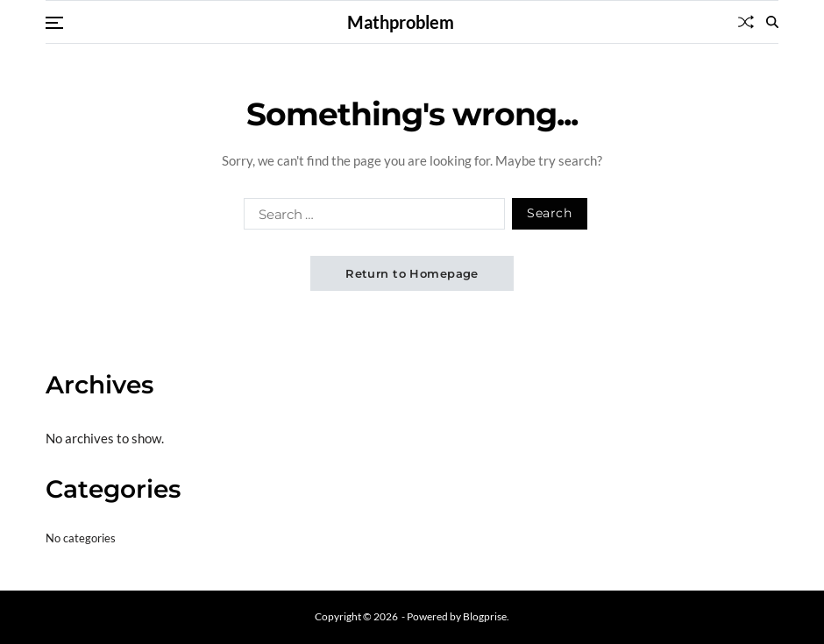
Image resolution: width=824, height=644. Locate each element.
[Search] (772, 22)
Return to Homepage (412, 273)
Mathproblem (401, 22)
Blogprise (485, 616)
